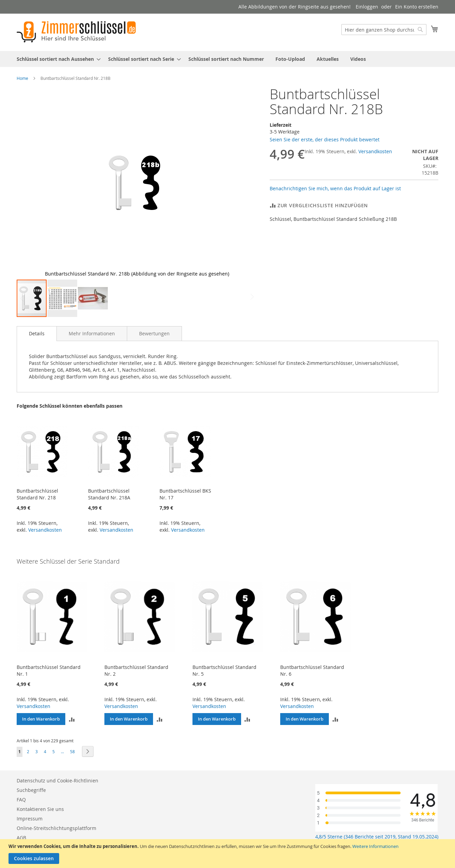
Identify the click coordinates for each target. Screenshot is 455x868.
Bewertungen (154, 333)
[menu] (227, 59)
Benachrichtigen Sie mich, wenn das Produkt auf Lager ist (335, 188)
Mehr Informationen (92, 333)
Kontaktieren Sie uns (40, 809)
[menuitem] (57, 59)
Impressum (30, 819)
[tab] (37, 334)
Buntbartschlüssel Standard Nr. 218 (37, 494)
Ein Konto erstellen (417, 7)
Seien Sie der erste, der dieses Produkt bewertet (325, 139)
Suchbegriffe (31, 790)
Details (37, 333)
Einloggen (367, 7)
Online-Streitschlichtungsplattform (56, 828)
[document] (228, 854)
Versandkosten (375, 151)
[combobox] (384, 30)
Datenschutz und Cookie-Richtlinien (57, 781)
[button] (30, 183)
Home (22, 78)
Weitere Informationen (375, 846)
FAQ (21, 800)
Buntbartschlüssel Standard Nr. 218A (109, 494)
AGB (21, 838)
